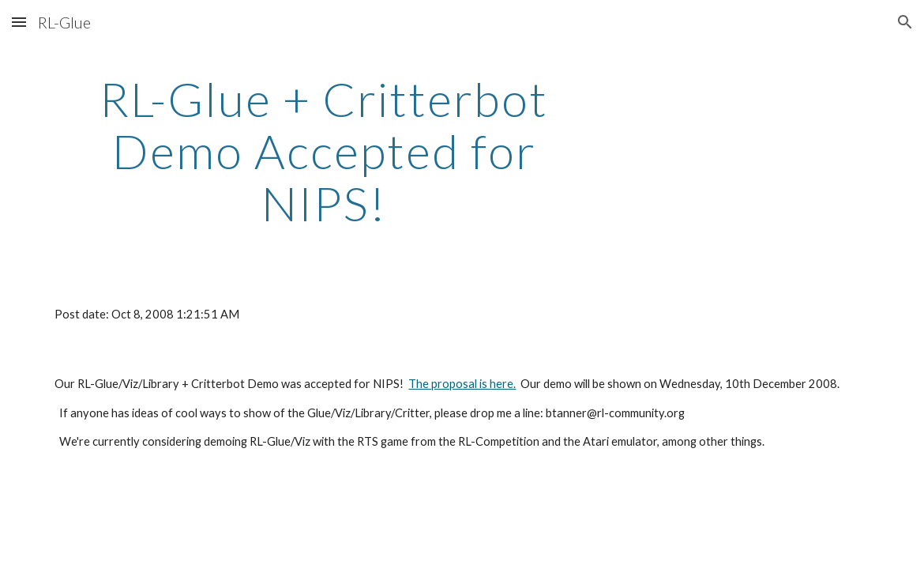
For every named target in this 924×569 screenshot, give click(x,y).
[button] (19, 22)
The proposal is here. (462, 384)
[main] (324, 151)
